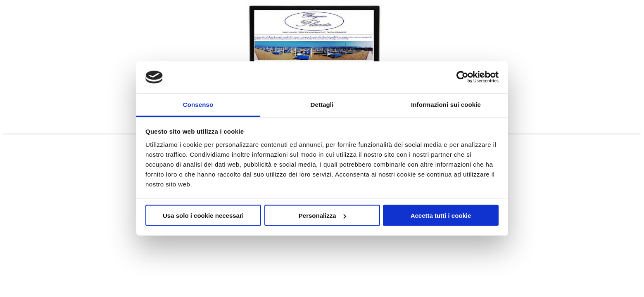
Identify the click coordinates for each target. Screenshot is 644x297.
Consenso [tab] (198, 104)
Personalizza (322, 216)
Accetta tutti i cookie (441, 216)
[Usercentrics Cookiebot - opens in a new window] (462, 77)
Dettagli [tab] (322, 104)
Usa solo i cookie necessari (203, 216)
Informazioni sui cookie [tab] (446, 104)
